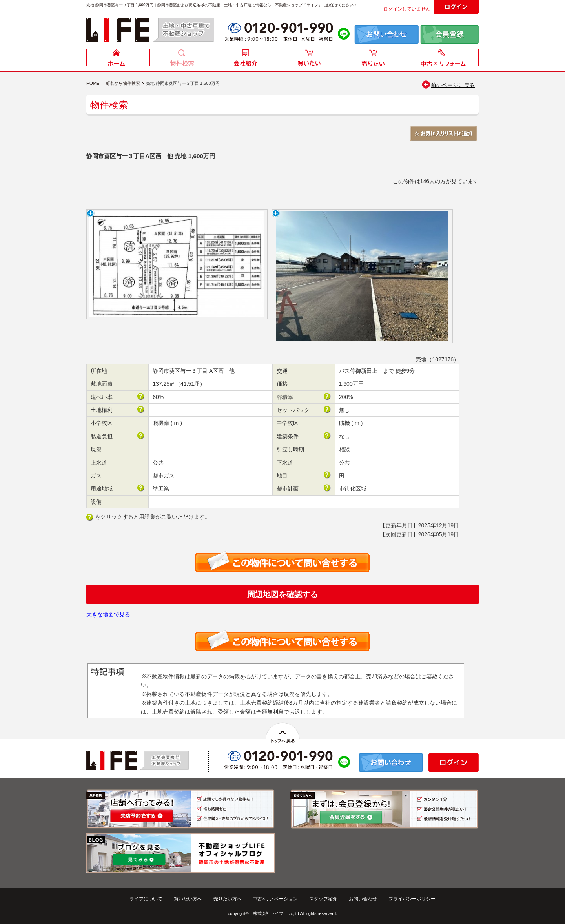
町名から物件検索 (123, 83)
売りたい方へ (228, 899)
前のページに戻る (448, 85)
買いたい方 (309, 60)
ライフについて (146, 899)
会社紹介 (245, 60)
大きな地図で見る (108, 614)
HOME (118, 60)
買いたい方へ (188, 899)
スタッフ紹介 (323, 899)
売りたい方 (372, 60)
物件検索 (182, 60)
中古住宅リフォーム (441, 60)
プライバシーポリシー (412, 899)
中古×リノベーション (275, 899)
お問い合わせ (363, 899)
